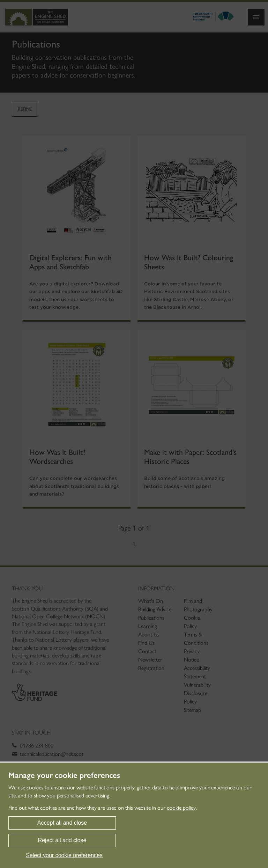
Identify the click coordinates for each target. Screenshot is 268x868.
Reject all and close (62, 840)
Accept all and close (62, 823)
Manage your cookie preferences (64, 775)
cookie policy (181, 808)
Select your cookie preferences (64, 855)
